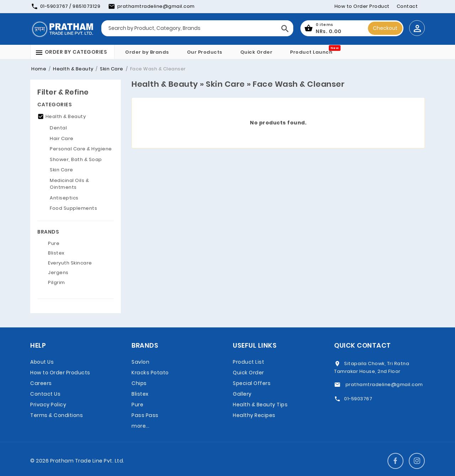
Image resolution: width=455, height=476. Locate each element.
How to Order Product (362, 6)
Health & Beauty (73, 69)
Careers (41, 383)
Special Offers (252, 383)
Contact (407, 6)
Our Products (205, 52)
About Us (42, 362)
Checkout (385, 28)
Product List (248, 362)
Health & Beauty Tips (260, 405)
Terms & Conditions (57, 415)
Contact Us (45, 394)
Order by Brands (147, 52)
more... (141, 426)
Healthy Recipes (254, 415)
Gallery (242, 394)
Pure (137, 405)
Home (39, 69)
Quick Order (256, 52)
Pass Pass (145, 415)
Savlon (140, 362)
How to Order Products (60, 373)
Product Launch (311, 52)
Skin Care (111, 69)
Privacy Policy (48, 405)
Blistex (140, 394)
